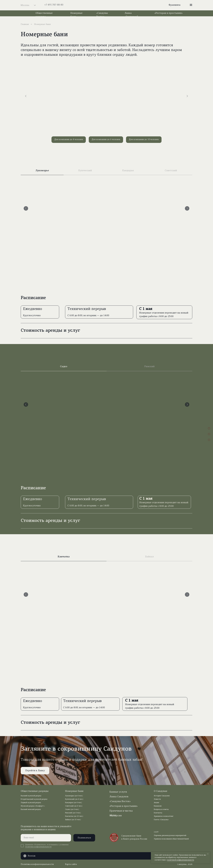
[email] (46, 838)
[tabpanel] (106, 234)
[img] (106, 5)
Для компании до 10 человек (144, 140)
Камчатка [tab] (64, 557)
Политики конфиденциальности (38, 847)
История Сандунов (162, 796)
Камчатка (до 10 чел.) (74, 816)
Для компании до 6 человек (106, 140)
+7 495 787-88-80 (54, 5)
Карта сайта (71, 864)
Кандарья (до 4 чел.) (74, 803)
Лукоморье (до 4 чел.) (74, 796)
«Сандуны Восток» (120, 801)
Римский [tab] (149, 367)
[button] (191, 5)
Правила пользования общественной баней (171, 839)
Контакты (158, 813)
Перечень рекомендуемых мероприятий (170, 836)
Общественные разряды (35, 791)
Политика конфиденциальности (37, 864)
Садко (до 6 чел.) (72, 809)
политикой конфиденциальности (181, 860)
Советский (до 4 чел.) (74, 806)
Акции (156, 803)
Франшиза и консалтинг (164, 816)
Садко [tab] (64, 367)
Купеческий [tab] (85, 171)
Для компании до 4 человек (69, 140)
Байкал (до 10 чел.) (73, 820)
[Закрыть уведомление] (208, 854)
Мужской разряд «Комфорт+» (33, 806)
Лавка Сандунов (119, 797)
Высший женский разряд (31, 809)
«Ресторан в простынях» (168, 13)
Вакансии (158, 806)
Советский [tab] (171, 171)
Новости (157, 799)
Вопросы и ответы (161, 809)
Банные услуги (118, 792)
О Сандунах (160, 791)
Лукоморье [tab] (42, 171)
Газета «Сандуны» (161, 820)
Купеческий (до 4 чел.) (74, 799)
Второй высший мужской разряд (34, 799)
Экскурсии (116, 816)
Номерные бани (74, 791)
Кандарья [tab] (128, 171)
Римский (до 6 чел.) (73, 813)
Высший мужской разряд (31, 796)
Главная (25, 24)
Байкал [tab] (149, 557)
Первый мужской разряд (31, 803)
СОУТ (156, 832)
